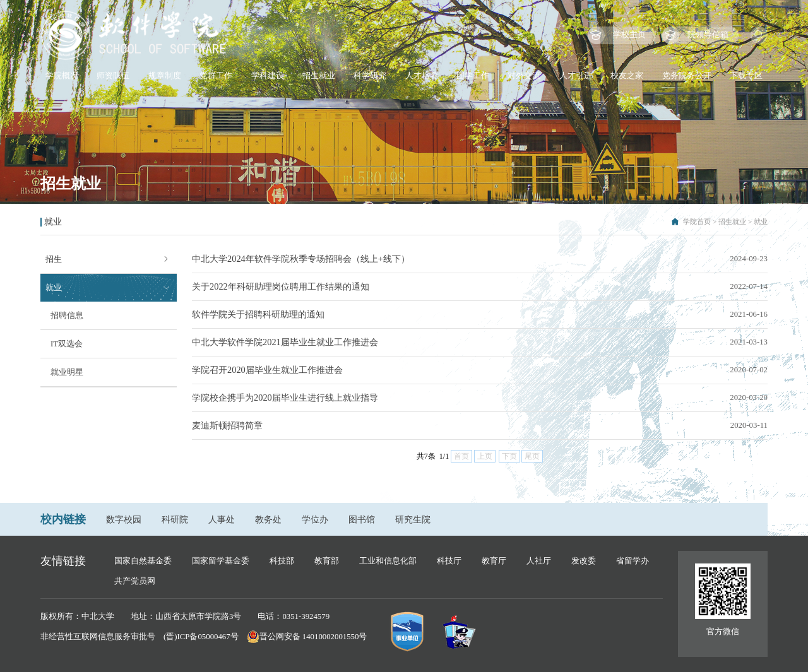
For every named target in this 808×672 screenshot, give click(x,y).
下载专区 (746, 76)
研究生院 (413, 519)
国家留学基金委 (221, 561)
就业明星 (67, 372)
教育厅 (494, 561)
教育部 (327, 561)
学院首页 (697, 221)
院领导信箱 (708, 35)
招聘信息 (67, 315)
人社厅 (539, 561)
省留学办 (633, 561)
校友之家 (627, 76)
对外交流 (524, 76)
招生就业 (319, 76)
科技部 (282, 561)
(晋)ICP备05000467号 (201, 637)
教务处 (268, 519)
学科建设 (268, 76)
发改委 (584, 561)
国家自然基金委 (143, 561)
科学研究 (370, 76)
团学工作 (473, 76)
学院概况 (62, 76)
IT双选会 (67, 344)
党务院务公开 (687, 76)
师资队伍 (113, 76)
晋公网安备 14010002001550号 (313, 637)
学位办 (315, 519)
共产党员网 (135, 581)
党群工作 (216, 76)
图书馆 (362, 519)
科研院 (175, 519)
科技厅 (449, 561)
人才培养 (422, 76)
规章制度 (165, 76)
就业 (761, 221)
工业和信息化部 (388, 561)
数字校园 (124, 519)
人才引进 (576, 76)
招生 (54, 259)
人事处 (222, 519)
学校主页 (629, 35)
